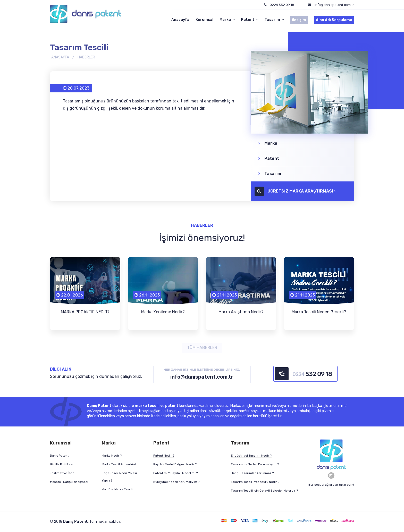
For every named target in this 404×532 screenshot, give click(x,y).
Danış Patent (59, 456)
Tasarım (274, 20)
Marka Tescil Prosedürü (119, 464)
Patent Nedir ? (164, 456)
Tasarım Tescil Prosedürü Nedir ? (255, 482)
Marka (227, 20)
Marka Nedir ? (112, 456)
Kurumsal (204, 20)
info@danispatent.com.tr (334, 5)
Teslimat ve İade (62, 473)
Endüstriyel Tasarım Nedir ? (251, 456)
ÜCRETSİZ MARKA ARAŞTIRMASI (297, 191)
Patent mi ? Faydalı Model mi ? (175, 473)
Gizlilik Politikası (62, 464)
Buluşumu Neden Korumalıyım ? (176, 482)
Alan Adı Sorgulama (334, 20)
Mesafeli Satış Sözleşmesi (69, 482)
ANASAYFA (60, 57)
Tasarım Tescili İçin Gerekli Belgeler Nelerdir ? (264, 491)
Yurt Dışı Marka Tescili (117, 489)
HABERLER (86, 57)
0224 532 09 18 (279, 5)
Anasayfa (180, 20)
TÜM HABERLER (202, 348)
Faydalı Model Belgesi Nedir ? (175, 464)
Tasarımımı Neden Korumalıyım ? (255, 464)
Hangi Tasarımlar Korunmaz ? (252, 473)
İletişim (299, 20)
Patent (250, 20)
